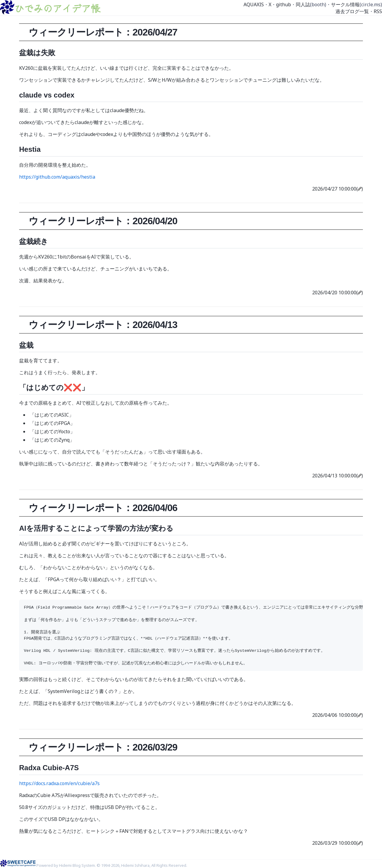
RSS (378, 11)
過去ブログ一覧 (352, 11)
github (284, 4)
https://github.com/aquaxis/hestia (57, 177)
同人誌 (303, 4)
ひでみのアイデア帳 (57, 8)
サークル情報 (345, 4)
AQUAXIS (254, 4)
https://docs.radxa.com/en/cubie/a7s (59, 783)
